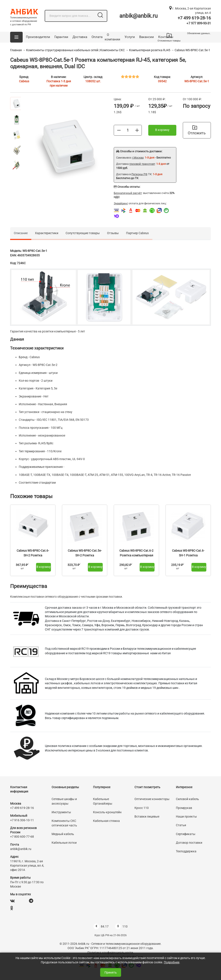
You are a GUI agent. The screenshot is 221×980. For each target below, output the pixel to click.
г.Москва (138, 158)
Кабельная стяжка (106, 821)
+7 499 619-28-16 (194, 18)
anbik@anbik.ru (138, 16)
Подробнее (172, 962)
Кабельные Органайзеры (103, 801)
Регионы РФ (139, 174)
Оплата (97, 37)
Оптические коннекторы (152, 799)
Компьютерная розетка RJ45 (150, 50)
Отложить (197, 130)
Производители (38, 37)
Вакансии (147, 37)
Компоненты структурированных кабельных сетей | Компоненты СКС (75, 50)
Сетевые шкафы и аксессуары (64, 801)
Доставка (80, 37)
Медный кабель (63, 834)
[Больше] (137, 130)
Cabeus (24, 81)
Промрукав (184, 808)
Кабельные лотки (64, 843)
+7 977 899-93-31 (199, 23)
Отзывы (113, 233)
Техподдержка (186, 851)
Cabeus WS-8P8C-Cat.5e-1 (192, 50)
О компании (112, 37)
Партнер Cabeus (137, 233)
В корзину (162, 130)
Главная (16, 50)
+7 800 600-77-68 (22, 837)
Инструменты (61, 812)
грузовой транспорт (142, 164)
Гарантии (61, 37)
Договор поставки (189, 843)
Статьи (181, 825)
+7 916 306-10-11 (22, 820)
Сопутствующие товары (83, 233)
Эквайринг (121, 203)
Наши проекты (186, 816)
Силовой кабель (187, 799)
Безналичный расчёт (128, 193)
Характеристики (47, 233)
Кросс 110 (142, 808)
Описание (21, 233)
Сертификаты (186, 834)
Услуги (130, 37)
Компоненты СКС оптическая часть (64, 823)
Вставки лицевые (147, 816)
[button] (16, 37)
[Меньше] (119, 130)
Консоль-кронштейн (107, 812)
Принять (111, 972)
